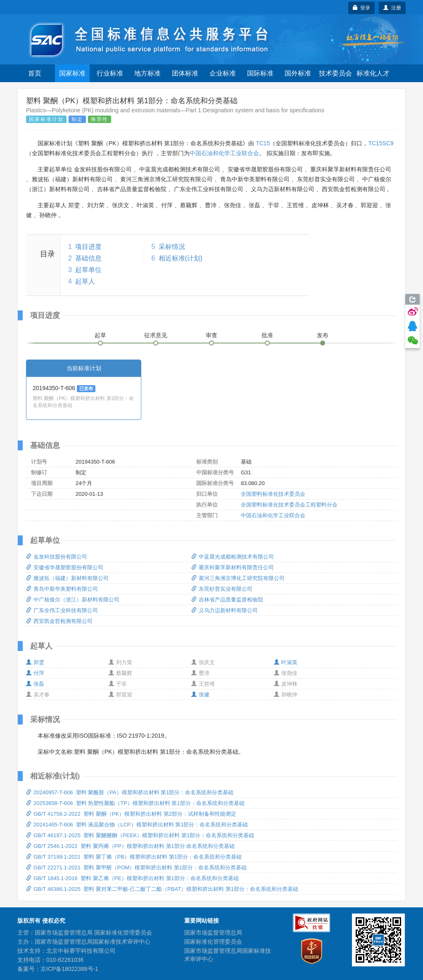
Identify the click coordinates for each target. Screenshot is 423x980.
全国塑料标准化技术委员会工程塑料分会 (289, 505)
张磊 (35, 684)
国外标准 (298, 73)
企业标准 (223, 73)
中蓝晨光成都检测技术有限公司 (233, 557)
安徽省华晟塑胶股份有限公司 (65, 567)
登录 (362, 8)
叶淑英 (286, 662)
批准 (267, 335)
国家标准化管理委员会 (213, 942)
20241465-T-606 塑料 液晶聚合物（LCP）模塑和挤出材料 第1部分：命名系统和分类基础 (137, 825)
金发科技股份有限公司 (57, 557)
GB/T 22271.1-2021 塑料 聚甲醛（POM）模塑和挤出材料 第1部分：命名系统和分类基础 (136, 868)
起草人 (85, 281)
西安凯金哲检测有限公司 (59, 621)
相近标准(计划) (181, 258)
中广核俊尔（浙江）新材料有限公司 (73, 600)
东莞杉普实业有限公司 (222, 589)
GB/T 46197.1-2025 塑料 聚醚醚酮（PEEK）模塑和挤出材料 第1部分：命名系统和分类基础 (140, 835)
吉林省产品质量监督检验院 (227, 600)
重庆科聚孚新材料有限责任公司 (233, 567)
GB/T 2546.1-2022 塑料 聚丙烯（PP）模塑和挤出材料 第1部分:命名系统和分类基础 (130, 846)
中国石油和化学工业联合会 (224, 153)
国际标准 (260, 73)
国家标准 (72, 73)
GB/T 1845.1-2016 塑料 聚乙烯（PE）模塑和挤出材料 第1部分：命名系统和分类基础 (132, 878)
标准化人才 (373, 73)
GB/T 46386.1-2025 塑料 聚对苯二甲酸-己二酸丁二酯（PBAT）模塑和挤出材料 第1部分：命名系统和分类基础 (162, 889)
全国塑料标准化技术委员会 (273, 494)
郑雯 (35, 662)
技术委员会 (335, 73)
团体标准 (185, 73)
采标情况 (172, 247)
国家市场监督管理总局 (213, 933)
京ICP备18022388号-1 (69, 969)
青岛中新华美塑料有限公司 (62, 589)
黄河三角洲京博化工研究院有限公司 (238, 578)
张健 (200, 695)
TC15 (263, 143)
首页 (35, 73)
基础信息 (88, 258)
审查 (211, 335)
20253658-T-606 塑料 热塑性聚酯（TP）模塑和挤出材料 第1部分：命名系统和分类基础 (135, 803)
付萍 (35, 673)
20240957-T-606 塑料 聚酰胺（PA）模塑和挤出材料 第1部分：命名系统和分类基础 (130, 792)
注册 (392, 8)
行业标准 (110, 73)
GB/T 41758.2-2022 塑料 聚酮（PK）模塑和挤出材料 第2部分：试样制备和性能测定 (131, 814)
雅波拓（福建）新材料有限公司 (67, 578)
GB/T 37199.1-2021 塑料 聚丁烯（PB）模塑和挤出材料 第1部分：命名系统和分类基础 (134, 857)
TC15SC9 (381, 143)
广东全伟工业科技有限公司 (62, 610)
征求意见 (156, 335)
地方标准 (147, 73)
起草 (100, 335)
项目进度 (88, 247)
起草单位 (88, 270)
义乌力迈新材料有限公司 (225, 610)
